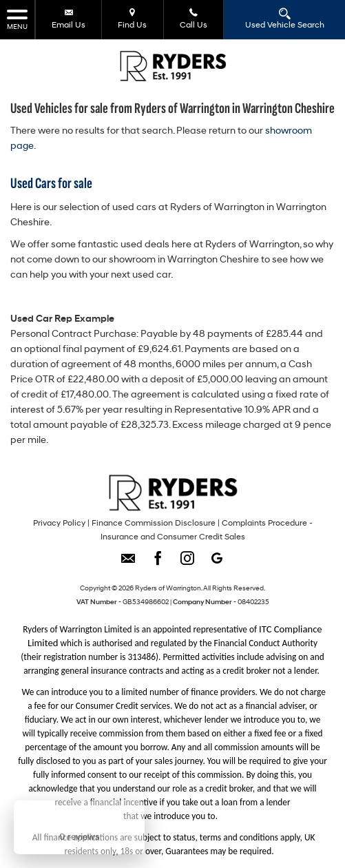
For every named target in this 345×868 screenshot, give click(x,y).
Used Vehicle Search (285, 19)
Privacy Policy (59, 524)
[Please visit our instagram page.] (188, 563)
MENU (17, 19)
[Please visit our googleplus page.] (217, 563)
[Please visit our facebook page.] (158, 563)
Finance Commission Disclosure (154, 524)
